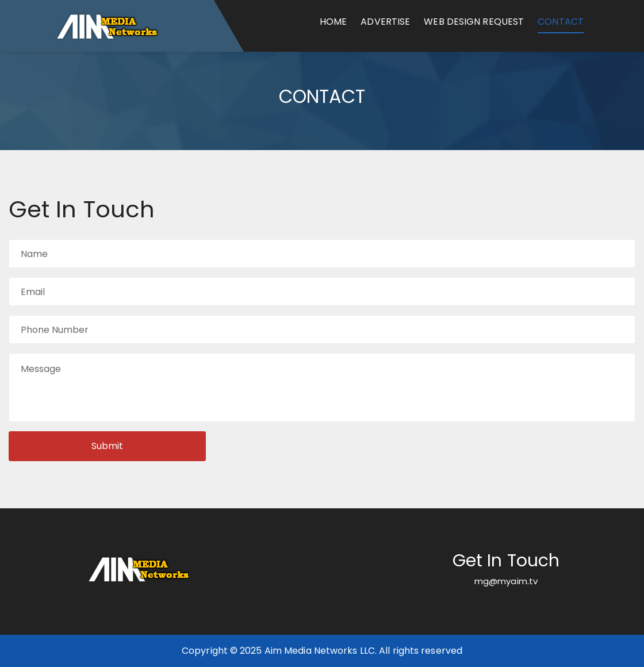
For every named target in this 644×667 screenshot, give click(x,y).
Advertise (385, 22)
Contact (561, 22)
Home (333, 22)
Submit (107, 446)
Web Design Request (474, 22)
